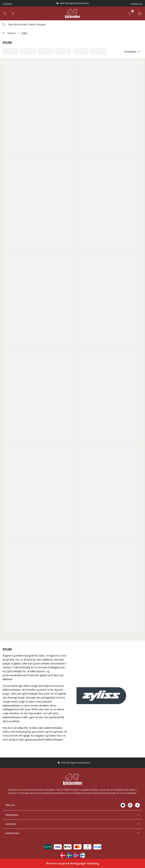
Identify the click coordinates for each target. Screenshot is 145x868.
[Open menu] (5, 14)
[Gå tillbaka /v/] (4, 33)
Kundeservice (136, 4)
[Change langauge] (63, 855)
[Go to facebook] (137, 805)
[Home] (72, 13)
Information (72, 815)
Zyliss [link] (25, 33)
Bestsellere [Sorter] (132, 52)
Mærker (11, 33)
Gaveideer (7, 4)
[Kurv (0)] (140, 14)
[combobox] (72, 24)
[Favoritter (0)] (130, 14)
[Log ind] (13, 14)
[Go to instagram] (130, 805)
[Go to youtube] (123, 805)
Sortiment (72, 824)
